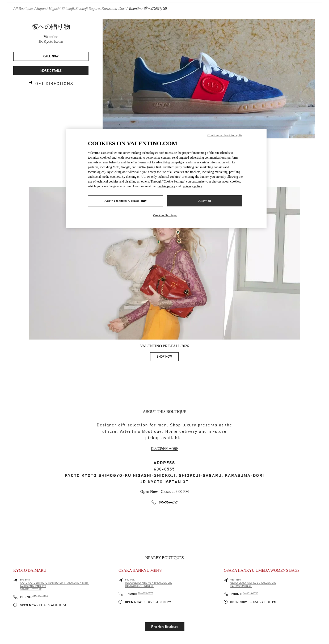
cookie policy (166, 186)
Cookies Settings (165, 215)
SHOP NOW (168, 357)
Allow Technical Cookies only (125, 201)
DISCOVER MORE (165, 449)
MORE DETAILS (51, 71)
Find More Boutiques (165, 627)
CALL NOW (51, 56)
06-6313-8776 (145, 593)
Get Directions (54, 84)
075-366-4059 (168, 503)
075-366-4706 (40, 596)
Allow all (205, 201)
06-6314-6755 (251, 593)
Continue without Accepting (226, 135)
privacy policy (192, 186)
